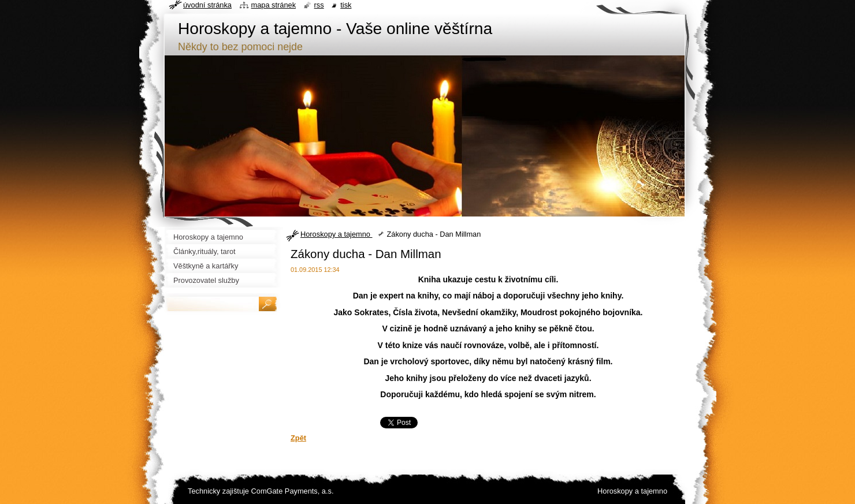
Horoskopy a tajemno (336, 234)
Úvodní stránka (207, 5)
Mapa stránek (274, 5)
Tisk (346, 5)
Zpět (298, 438)
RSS (319, 5)
